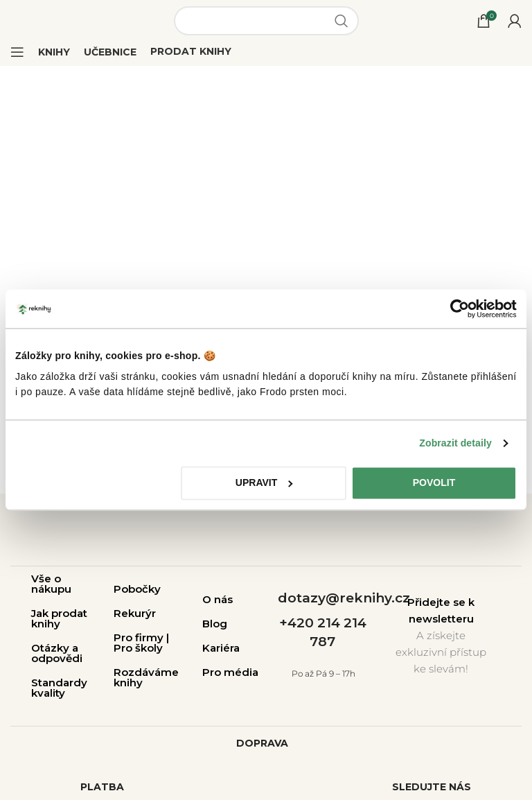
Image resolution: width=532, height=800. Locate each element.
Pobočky (137, 589)
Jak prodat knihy (59, 618)
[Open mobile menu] (17, 52)
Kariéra (221, 648)
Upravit (264, 483)
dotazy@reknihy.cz (344, 598)
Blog (215, 624)
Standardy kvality (59, 688)
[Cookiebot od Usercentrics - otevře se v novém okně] (456, 308)
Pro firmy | (141, 637)
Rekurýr (135, 613)
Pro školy (138, 648)
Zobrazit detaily (455, 443)
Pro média (230, 672)
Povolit (434, 483)
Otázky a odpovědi (57, 653)
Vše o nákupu (51, 584)
